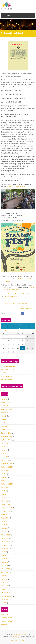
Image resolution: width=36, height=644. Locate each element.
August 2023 (5, 443)
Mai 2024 (4, 423)
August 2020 (5, 518)
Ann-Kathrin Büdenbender (12, 294)
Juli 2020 (4, 521)
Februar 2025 (5, 402)
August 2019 (5, 548)
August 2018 (5, 572)
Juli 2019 (4, 552)
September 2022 (6, 467)
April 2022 (4, 480)
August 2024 (5, 413)
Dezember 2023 (6, 433)
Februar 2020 (5, 535)
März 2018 (4, 586)
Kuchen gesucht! (26, 308)
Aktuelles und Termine (10, 297)
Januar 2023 (5, 460)
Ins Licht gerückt (6, 380)
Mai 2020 (4, 525)
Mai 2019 (4, 559)
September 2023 (6, 440)
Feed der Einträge (7, 618)
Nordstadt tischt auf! (8, 366)
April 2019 (4, 562)
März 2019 (4, 565)
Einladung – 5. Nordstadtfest (16, 187)
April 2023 (4, 453)
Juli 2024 (4, 416)
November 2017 (6, 596)
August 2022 (5, 470)
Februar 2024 (5, 430)
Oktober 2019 (6, 545)
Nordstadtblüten (6, 376)
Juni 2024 (4, 419)
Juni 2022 (4, 477)
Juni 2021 (4, 494)
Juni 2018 (4, 576)
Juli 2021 (4, 491)
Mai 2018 (4, 579)
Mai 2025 (4, 399)
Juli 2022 (4, 474)
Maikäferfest (5, 373)
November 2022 (6, 463)
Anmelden (4, 614)
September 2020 (6, 514)
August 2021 (5, 487)
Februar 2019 (5, 569)
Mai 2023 (4, 450)
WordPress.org (6, 624)
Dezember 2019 (6, 542)
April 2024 (4, 426)
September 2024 (6, 409)
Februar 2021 (5, 504)
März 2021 (4, 501)
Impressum (15, 640)
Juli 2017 (4, 603)
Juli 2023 (4, 446)
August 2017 (5, 599)
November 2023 (6, 436)
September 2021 (6, 484)
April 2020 (4, 528)
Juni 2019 (4, 555)
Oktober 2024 (6, 406)
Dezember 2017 (6, 593)
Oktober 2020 (6, 511)
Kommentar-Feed (7, 621)
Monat (4, 331)
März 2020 (4, 531)
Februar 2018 (5, 589)
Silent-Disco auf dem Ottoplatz (11, 369)
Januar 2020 (5, 538)
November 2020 (6, 508)
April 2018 (4, 582)
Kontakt (22, 640)
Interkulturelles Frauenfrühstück (15, 304)
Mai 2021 (4, 497)
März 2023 (4, 457)
